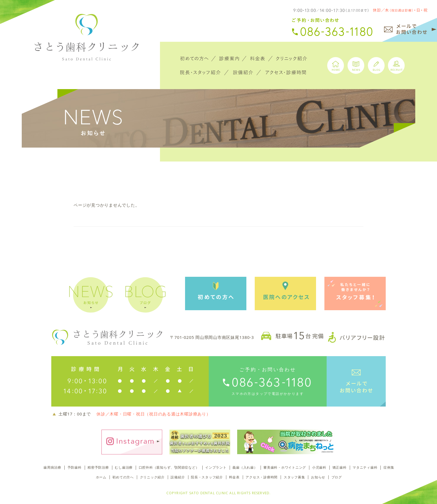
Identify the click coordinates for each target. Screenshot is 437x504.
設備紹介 (178, 477)
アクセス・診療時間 (262, 477)
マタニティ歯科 (365, 467)
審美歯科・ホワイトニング (285, 467)
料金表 (234, 477)
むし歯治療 (124, 467)
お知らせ (318, 477)
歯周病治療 (52, 467)
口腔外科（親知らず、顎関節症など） (169, 467)
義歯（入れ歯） (245, 467)
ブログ (337, 477)
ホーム (101, 477)
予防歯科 (75, 467)
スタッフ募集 (294, 477)
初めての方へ (123, 477)
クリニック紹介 (152, 477)
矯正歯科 (340, 467)
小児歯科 (319, 467)
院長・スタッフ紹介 (207, 477)
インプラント (216, 467)
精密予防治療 (98, 467)
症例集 (389, 467)
